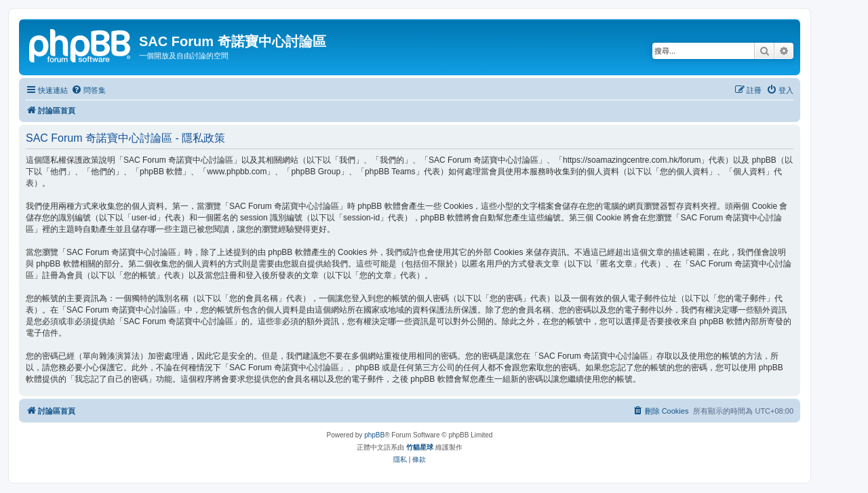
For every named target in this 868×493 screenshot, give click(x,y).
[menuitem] (88, 90)
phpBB (374, 435)
